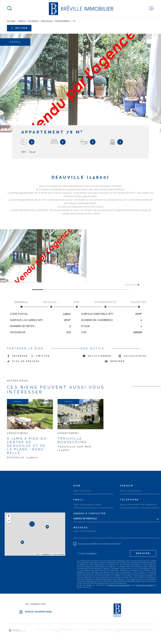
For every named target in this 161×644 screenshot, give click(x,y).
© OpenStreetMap (58, 554)
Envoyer (143, 553)
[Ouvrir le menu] (151, 8)
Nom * (78, 486)
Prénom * (128, 486)
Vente (22, 21)
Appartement (63, 21)
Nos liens (134, 629)
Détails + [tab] (51, 304)
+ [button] (9, 516)
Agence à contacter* (90, 514)
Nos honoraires (88, 629)
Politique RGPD (146, 629)
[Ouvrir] (10, 8)
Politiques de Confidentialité (119, 585)
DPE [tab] (77, 304)
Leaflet (37, 554)
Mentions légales (114, 629)
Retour (19, 28)
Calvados (33, 21)
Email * (80, 500)
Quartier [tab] (139, 304)
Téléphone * (131, 500)
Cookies (117, 631)
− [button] (9, 521)
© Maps (46, 554)
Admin (126, 629)
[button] (138, 285)
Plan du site (101, 629)
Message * (82, 528)
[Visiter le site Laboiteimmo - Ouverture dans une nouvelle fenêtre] (17, 631)
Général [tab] (21, 304)
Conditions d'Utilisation (145, 585)
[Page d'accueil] (81, 8)
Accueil (11, 21)
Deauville (47, 21)
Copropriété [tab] (105, 304)
